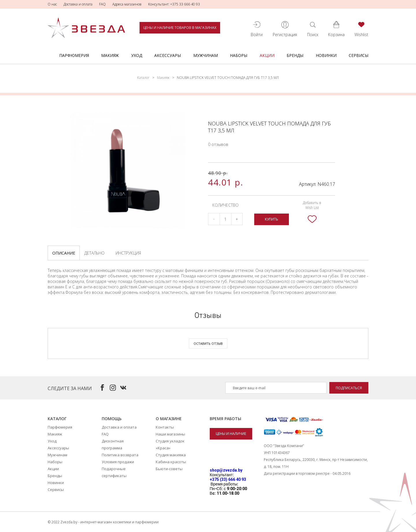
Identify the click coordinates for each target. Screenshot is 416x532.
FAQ (102, 4)
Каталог (143, 78)
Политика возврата (120, 455)
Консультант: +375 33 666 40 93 (174, 4)
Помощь (112, 419)
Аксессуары (168, 55)
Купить (272, 219)
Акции (267, 55)
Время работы (225, 419)
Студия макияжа (171, 455)
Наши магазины (170, 434)
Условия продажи (118, 462)
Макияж (110, 55)
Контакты (165, 427)
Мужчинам (206, 55)
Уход (137, 55)
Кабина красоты (171, 462)
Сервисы (359, 55)
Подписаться (349, 388)
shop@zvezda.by (226, 470)
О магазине (169, 419)
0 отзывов (218, 144)
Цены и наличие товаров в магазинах (180, 28)
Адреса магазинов (127, 4)
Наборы (239, 55)
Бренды (295, 55)
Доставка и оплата (78, 4)
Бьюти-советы (169, 469)
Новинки (326, 55)
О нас (52, 4)
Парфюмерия (74, 55)
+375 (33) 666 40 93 (228, 479)
